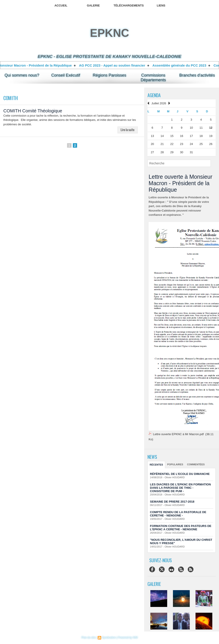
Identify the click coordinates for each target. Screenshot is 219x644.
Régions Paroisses (109, 75)
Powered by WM (128, 638)
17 (191, 136)
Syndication (109, 638)
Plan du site (88, 638)
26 (211, 144)
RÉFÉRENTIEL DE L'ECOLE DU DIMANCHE (180, 474)
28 (162, 152)
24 (191, 144)
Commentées (196, 464)
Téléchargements (129, 5)
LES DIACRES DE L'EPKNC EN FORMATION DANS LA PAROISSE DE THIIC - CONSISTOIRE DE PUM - (180, 488)
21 (162, 144)
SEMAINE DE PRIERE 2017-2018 (172, 502)
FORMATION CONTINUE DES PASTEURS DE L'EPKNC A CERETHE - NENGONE (181, 528)
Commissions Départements (153, 78)
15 (172, 136)
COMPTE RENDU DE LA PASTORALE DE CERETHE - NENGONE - (178, 514)
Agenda (154, 95)
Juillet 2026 (159, 103)
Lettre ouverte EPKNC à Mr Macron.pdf (178, 434)
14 (162, 136)
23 (181, 144)
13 (152, 136)
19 (211, 136)
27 (152, 152)
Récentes (156, 465)
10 (191, 128)
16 (181, 136)
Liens (161, 5)
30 (181, 152)
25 (201, 144)
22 (172, 144)
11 (201, 128)
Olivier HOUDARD (175, 477)
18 (201, 136)
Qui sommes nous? (22, 75)
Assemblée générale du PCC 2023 (184, 65)
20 (152, 144)
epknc (110, 33)
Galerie (93, 5)
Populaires (175, 464)
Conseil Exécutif (66, 75)
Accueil (61, 5)
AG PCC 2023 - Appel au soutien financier (117, 65)
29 (172, 152)
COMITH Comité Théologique (33, 111)
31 (191, 152)
